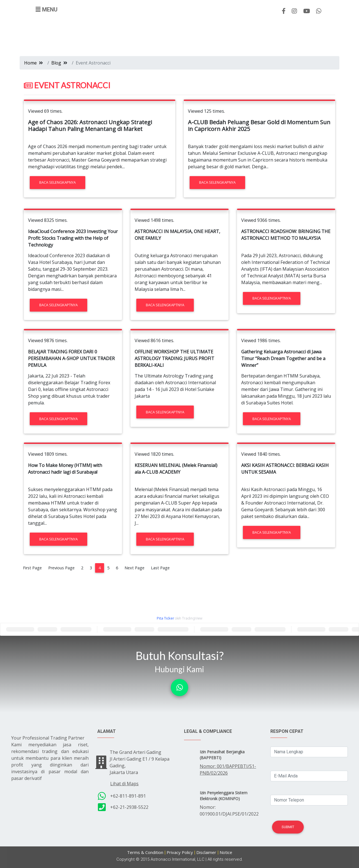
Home (30, 63)
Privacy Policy (180, 852)
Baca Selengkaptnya (58, 305)
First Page (32, 568)
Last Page (160, 568)
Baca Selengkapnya (57, 182)
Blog (56, 63)
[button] (179, 688)
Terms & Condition (145, 852)
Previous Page (61, 568)
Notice (226, 852)
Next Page (134, 568)
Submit (288, 827)
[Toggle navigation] (47, 10)
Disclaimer (206, 852)
